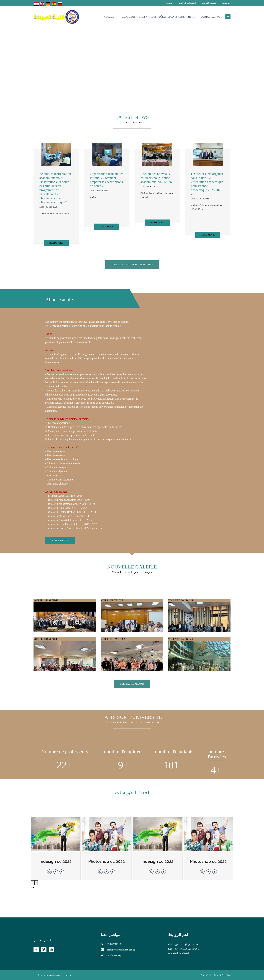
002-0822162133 (111, 944)
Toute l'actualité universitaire (132, 265)
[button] (32, 888)
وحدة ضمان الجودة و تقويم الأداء (184, 945)
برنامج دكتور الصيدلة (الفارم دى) (184, 949)
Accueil (109, 17)
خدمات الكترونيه (209, 3)
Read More (56, 243)
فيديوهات (226, 3)
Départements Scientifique (139, 17)
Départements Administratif (177, 17)
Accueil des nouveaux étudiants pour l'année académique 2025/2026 (156, 178)
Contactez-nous (211, 17)
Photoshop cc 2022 (158, 861)
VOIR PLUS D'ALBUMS (65, 624)
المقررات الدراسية (187, 3)
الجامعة (170, 3)
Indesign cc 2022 (208, 861)
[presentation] (36, 883)
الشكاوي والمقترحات (178, 953)
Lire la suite (60, 541)
